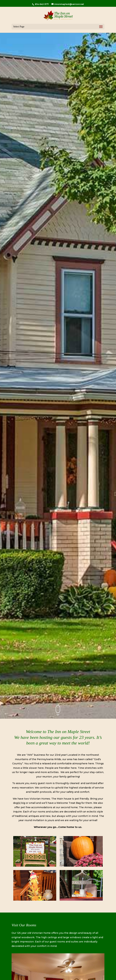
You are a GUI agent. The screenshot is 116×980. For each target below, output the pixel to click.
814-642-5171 (42, 4)
